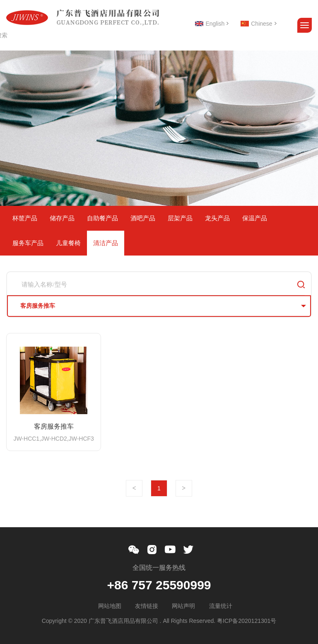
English (215, 24)
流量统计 (221, 606)
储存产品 (62, 218)
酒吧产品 (143, 218)
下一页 (184, 488)
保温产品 (255, 218)
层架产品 (180, 218)
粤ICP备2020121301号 (247, 621)
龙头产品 (217, 218)
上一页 (134, 488)
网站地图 (110, 606)
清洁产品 (106, 243)
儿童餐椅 (68, 243)
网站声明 (183, 606)
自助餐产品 (102, 218)
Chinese (261, 24)
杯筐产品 (25, 218)
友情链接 (147, 606)
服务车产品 (28, 243)
